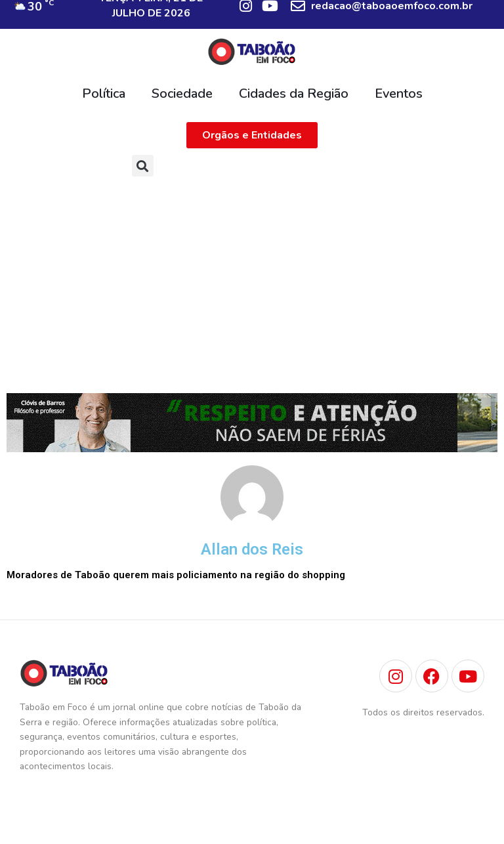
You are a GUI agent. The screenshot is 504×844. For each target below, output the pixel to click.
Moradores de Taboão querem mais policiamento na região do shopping (176, 575)
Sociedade (182, 94)
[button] (143, 166)
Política (104, 94)
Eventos (399, 94)
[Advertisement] (252, 282)
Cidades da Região (294, 94)
